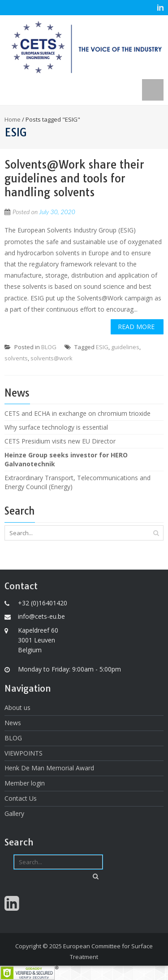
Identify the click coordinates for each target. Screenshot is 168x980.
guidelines (125, 347)
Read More (136, 327)
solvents (16, 358)
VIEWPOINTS (24, 753)
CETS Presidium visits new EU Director (60, 441)
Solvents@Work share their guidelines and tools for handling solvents (74, 178)
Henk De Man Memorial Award (49, 768)
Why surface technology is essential (56, 427)
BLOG (49, 347)
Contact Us (21, 798)
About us (17, 708)
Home (13, 119)
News (13, 723)
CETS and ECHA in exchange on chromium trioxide (78, 413)
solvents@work (52, 358)
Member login (25, 783)
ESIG (102, 347)
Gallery (14, 813)
